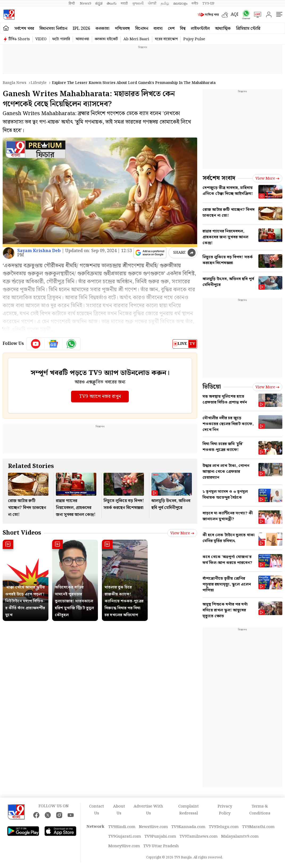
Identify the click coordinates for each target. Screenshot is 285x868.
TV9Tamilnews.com (199, 837)
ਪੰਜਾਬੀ (152, 3)
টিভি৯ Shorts (19, 39)
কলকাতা (102, 29)
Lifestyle (39, 83)
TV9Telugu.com (224, 827)
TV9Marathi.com (258, 827)
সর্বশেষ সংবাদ (219, 178)
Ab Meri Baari (136, 39)
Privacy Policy (225, 810)
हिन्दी (72, 3)
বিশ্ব (183, 29)
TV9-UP (208, 3)
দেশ (171, 29)
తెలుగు (112, 3)
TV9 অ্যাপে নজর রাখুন (100, 396)
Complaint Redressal (189, 810)
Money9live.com (124, 846)
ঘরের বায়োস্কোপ (166, 39)
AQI (235, 15)
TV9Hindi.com (122, 827)
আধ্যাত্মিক (223, 29)
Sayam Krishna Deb (39, 251)
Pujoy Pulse (194, 39)
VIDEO (41, 39)
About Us (119, 810)
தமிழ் (165, 3)
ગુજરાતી (138, 3)
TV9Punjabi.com (160, 837)
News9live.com (153, 827)
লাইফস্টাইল (200, 29)
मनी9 (195, 3)
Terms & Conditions (260, 810)
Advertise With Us (148, 810)
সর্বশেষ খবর (24, 29)
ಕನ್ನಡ (99, 3)
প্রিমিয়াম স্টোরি (248, 29)
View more (182, 533)
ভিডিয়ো (212, 387)
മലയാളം (180, 3)
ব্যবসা (158, 29)
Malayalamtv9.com (240, 837)
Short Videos (22, 533)
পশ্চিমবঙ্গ (122, 29)
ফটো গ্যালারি (61, 39)
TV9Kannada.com (188, 827)
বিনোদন (142, 29)
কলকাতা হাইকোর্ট (106, 39)
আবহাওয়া (82, 39)
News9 (85, 3)
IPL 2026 (81, 29)
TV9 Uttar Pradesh (161, 846)
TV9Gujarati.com (125, 837)
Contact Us (97, 810)
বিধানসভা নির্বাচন (53, 29)
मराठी (124, 3)
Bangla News (15, 83)
